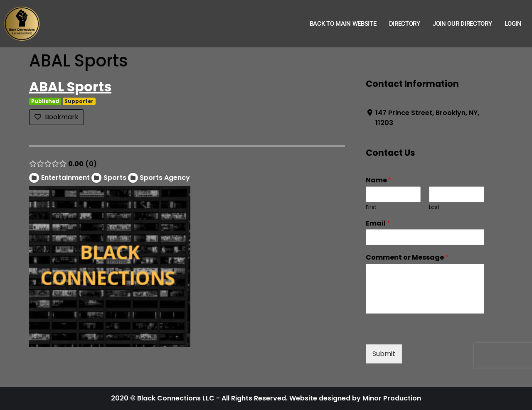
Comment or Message (407, 258)
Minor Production (392, 398)
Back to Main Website (343, 24)
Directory (405, 24)
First (371, 207)
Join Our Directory (462, 24)
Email (378, 224)
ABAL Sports (70, 87)
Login (513, 24)
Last (434, 207)
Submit (384, 354)
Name (379, 180)
